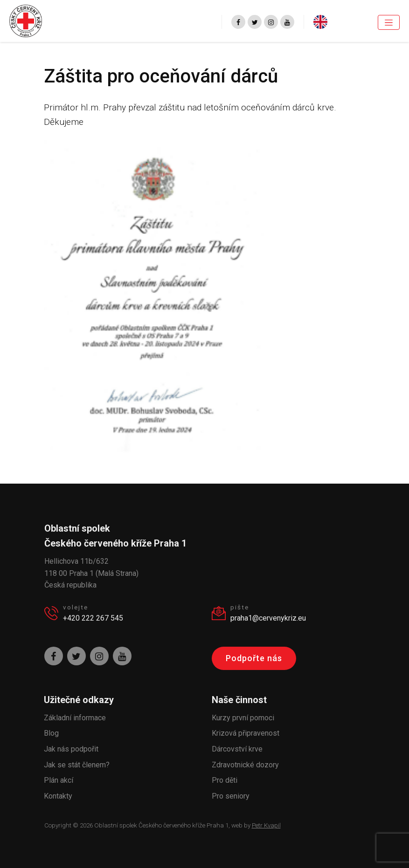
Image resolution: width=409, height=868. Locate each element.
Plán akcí (59, 780)
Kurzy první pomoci (243, 718)
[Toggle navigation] (389, 22)
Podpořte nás (254, 658)
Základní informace (75, 718)
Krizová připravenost (246, 733)
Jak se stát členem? (77, 765)
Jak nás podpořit (71, 749)
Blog (51, 733)
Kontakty (58, 796)
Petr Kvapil (266, 825)
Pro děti (225, 780)
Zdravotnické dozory (245, 765)
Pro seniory (231, 796)
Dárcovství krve (237, 749)
